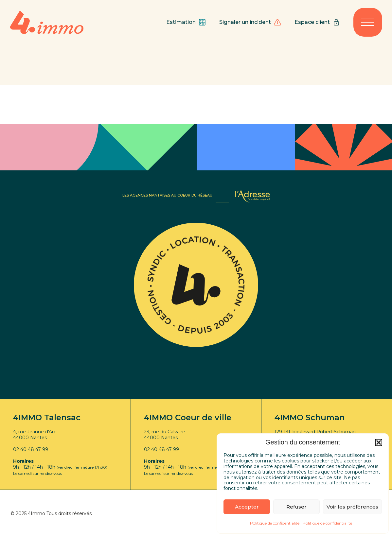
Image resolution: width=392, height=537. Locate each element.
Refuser (296, 507)
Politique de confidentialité (275, 523)
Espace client (317, 22)
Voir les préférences (352, 507)
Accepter (247, 507)
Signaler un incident (250, 22)
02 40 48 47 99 (31, 449)
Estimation (186, 22)
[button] (379, 442)
